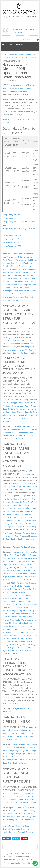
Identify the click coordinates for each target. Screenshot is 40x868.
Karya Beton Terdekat (19, 733)
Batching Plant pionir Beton (18, 799)
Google (24, 839)
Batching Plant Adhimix (29, 802)
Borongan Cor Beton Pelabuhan (16, 536)
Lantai (34, 487)
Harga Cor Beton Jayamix (24, 123)
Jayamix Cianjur (9, 826)
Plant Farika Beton (29, 793)
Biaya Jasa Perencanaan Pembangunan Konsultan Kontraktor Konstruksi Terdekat (19, 282)
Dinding (29, 487)
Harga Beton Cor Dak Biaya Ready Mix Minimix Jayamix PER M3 (20, 561)
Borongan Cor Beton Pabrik (13, 518)
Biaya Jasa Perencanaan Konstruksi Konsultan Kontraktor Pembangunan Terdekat (19, 275)
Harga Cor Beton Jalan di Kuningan (16, 409)
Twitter (16, 839)
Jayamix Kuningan (9, 823)
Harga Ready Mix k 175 (12, 215)
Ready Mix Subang (24, 817)
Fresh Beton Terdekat (24, 736)
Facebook (7, 839)
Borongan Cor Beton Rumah (24, 547)
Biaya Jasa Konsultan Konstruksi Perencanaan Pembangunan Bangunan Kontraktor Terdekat (20, 288)
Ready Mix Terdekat (17, 88)
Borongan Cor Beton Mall (25, 527)
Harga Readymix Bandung (23, 832)
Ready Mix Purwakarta (11, 829)
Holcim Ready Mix (18, 757)
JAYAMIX (13, 85)
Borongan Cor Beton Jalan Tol (24, 353)
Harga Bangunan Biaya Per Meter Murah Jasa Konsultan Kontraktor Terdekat (20, 263)
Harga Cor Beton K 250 (12, 235)
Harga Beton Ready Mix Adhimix (15, 763)
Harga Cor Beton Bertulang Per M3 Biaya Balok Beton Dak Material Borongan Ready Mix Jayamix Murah (20, 555)
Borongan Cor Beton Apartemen (15, 508)
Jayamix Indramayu (10, 814)
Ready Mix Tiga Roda (21, 751)
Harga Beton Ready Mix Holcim (24, 760)
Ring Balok (11, 487)
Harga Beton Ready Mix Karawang (22, 811)
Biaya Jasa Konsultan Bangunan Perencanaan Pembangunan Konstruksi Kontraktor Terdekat (18, 297)
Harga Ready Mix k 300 (12, 243)
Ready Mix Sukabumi (24, 826)
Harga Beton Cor (20, 120)
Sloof (4, 487)
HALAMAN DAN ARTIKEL (13, 45)
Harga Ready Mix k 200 (12, 218)
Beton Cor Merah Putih (22, 744)
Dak (28, 484)
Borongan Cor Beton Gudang (26, 521)
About (24, 863)
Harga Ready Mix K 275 (12, 239)
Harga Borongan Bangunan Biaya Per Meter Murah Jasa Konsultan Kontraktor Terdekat (19, 269)
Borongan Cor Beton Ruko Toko (24, 502)
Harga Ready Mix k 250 (12, 229)
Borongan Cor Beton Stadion (13, 530)
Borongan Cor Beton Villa (22, 514)
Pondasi (23, 484)
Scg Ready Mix (16, 730)
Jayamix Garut (24, 814)
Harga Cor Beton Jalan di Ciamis (24, 406)
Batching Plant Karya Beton (13, 796)
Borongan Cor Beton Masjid (14, 524)
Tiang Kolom (20, 487)
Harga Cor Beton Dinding (16, 564)
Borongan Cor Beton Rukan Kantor (16, 505)
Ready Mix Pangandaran (25, 820)
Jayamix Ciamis (24, 823)
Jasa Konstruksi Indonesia (23, 254)
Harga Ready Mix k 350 (12, 246)
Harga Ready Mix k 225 (12, 222)
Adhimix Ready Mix (10, 740)
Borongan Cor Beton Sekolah (26, 533)
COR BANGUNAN (28, 474)
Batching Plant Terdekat (11, 793)
